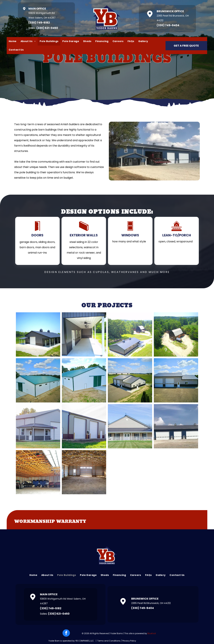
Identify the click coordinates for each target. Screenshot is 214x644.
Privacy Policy (129, 641)
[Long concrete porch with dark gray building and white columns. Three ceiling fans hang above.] (84, 334)
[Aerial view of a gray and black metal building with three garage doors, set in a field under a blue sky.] (130, 380)
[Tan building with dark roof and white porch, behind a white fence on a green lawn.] (130, 426)
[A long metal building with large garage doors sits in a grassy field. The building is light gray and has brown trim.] (84, 426)
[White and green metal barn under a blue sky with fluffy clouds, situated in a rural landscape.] (38, 380)
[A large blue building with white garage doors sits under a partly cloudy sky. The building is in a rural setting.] (176, 426)
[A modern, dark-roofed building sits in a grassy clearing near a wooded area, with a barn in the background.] (130, 334)
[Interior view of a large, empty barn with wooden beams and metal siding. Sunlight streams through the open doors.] (84, 472)
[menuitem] (13, 41)
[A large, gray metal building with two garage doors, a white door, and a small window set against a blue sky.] (176, 380)
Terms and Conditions (109, 641)
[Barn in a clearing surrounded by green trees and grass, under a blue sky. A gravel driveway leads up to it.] (176, 334)
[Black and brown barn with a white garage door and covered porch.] (38, 334)
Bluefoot (152, 633)
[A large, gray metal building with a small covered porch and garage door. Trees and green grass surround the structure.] (38, 426)
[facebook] (66, 633)
